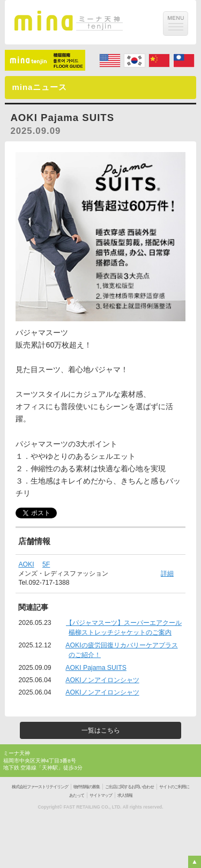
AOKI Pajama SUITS (96, 668)
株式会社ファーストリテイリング (40, 787)
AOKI (26, 564)
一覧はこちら (101, 730)
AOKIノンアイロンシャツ (102, 680)
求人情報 (125, 795)
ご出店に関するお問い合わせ (129, 787)
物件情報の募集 (87, 787)
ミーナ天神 (17, 753)
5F (46, 564)
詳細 (167, 573)
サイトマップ (101, 795)
